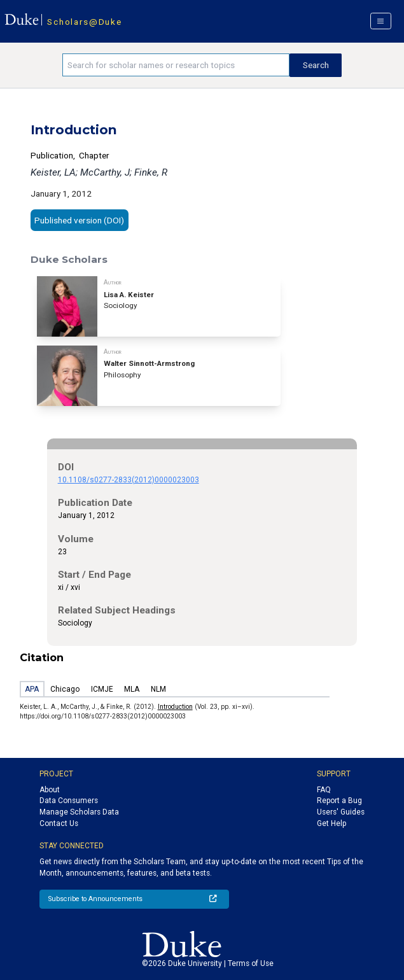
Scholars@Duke (84, 22)
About (50, 790)
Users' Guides (341, 812)
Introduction (175, 707)
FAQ (324, 790)
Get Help (331, 823)
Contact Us (59, 823)
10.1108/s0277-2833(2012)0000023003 (129, 480)
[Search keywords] (176, 65)
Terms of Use (251, 963)
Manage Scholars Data (79, 812)
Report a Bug (339, 801)
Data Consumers (69, 801)
